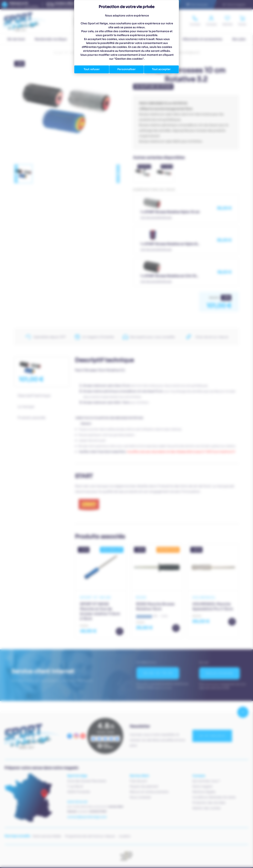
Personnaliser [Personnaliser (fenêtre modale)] (127, 69)
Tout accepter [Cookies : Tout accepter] (161, 69)
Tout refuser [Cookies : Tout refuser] (92, 69)
